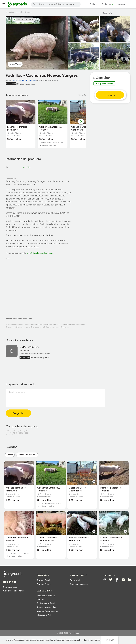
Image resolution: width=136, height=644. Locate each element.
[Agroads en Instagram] (105, 580)
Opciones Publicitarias (14, 591)
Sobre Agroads (10, 587)
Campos (41, 599)
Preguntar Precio (105, 84)
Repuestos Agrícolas (46, 607)
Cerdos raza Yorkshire (27, 455)
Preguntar (110, 95)
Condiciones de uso (79, 584)
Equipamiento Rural (46, 603)
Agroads (9, 12)
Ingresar (121, 4)
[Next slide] (81, 122)
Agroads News (44, 584)
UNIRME (110, 640)
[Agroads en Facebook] (117, 580)
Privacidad (75, 580)
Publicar (93, 4)
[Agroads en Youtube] (123, 580)
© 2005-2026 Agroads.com (68, 633)
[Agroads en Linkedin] (130, 580)
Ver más (82, 95)
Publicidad (107, 4)
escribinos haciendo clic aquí (41, 253)
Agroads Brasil (43, 580)
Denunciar (65, 327)
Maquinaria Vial (44, 615)
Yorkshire (27, 167)
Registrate (107, 13)
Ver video (15, 64)
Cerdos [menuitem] (10, 455)
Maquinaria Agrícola (46, 596)
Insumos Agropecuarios (47, 611)
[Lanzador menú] (4, 4)
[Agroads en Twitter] (111, 580)
